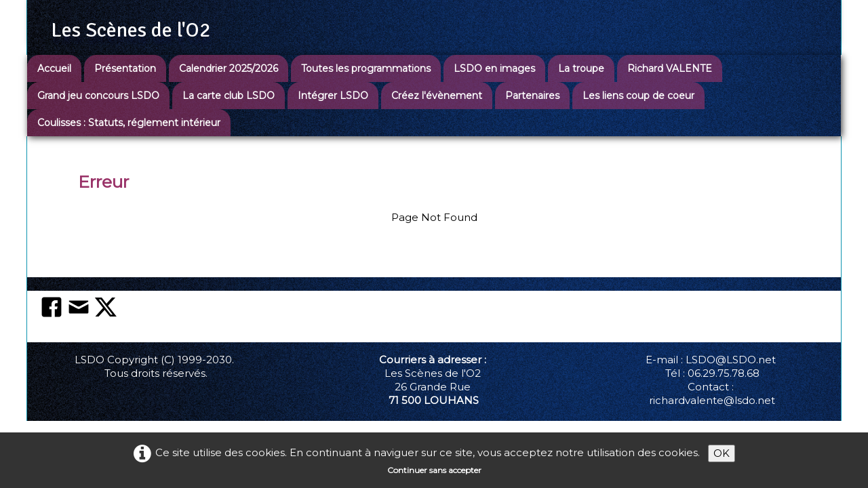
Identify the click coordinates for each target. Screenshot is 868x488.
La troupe (581, 68)
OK (722, 453)
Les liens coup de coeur (638, 96)
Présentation (125, 68)
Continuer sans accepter (434, 470)
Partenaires (532, 96)
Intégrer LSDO (333, 96)
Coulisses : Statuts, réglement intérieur (129, 123)
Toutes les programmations (366, 68)
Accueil (54, 68)
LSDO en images (494, 68)
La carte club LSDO (229, 96)
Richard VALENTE (670, 68)
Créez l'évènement (437, 96)
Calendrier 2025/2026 (229, 68)
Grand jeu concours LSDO (98, 96)
